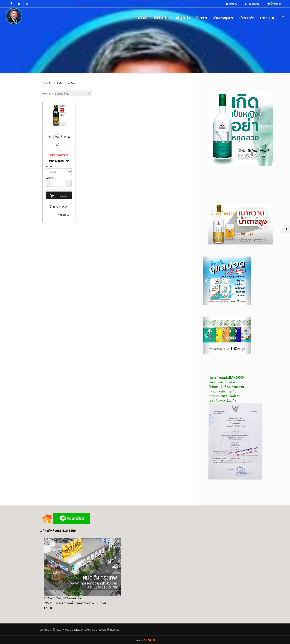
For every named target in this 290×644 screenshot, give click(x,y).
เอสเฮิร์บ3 (71, 83)
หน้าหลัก (143, 18)
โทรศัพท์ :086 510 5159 (59, 531)
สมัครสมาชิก (246, 18)
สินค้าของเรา (162, 18)
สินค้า (59, 83)
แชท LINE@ (267, 18)
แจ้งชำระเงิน (183, 18)
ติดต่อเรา (201, 18)
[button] (206, 281)
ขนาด (49, 166)
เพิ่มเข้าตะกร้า (59, 196)
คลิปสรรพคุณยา (223, 18)
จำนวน (50, 178)
